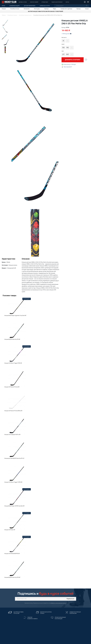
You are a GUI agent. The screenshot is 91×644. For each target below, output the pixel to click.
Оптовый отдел (45, 2)
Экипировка (27, 9)
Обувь (55, 9)
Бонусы (67, 2)
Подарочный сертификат (57, 2)
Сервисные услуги (45, 6)
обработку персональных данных (58, 603)
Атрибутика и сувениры (66, 9)
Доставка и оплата (23, 2)
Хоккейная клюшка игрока (25, 15)
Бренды (79, 9)
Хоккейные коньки (15, 9)
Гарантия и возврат (34, 2)
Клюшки (4, 9)
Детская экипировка (30, 6)
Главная (4, 15)
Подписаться (70, 599)
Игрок (3, 6)
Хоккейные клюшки (12, 15)
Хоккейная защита (15, 6)
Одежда (46, 9)
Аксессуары (37, 9)
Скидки (87, 9)
